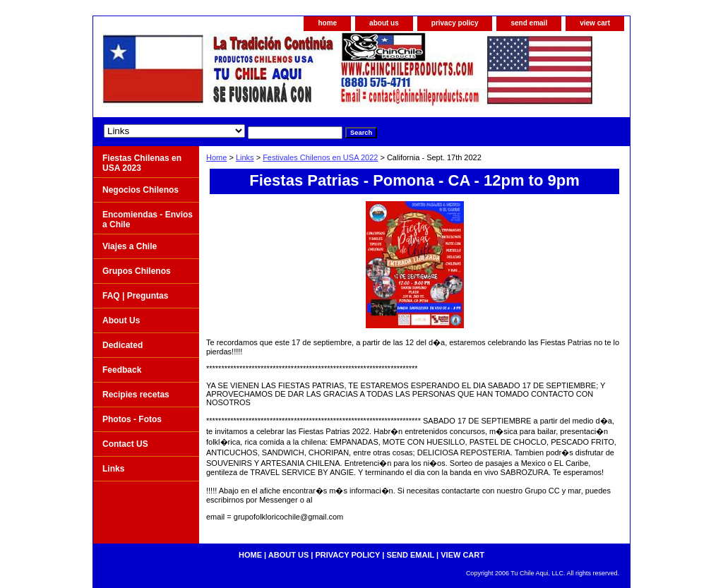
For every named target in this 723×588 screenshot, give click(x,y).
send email (529, 23)
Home (216, 157)
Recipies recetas (136, 395)
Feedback (122, 370)
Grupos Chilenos (137, 271)
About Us (121, 320)
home (327, 23)
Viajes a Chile (130, 246)
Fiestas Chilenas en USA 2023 (142, 163)
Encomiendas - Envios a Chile (148, 220)
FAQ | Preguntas (135, 296)
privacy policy (455, 23)
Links (245, 157)
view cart (595, 23)
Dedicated (123, 345)
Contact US (125, 444)
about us (384, 23)
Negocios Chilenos (141, 190)
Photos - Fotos (132, 419)
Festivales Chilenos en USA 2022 (320, 157)
